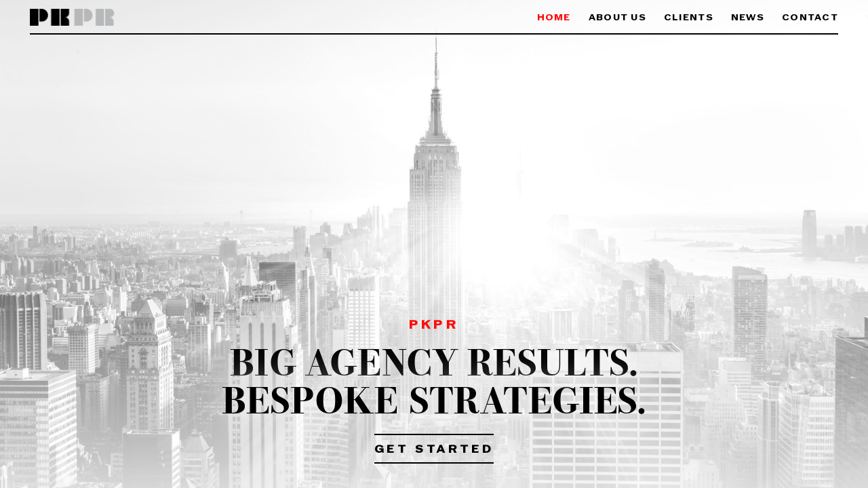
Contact (810, 18)
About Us (617, 18)
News (748, 18)
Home (554, 18)
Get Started (434, 450)
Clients (689, 18)
